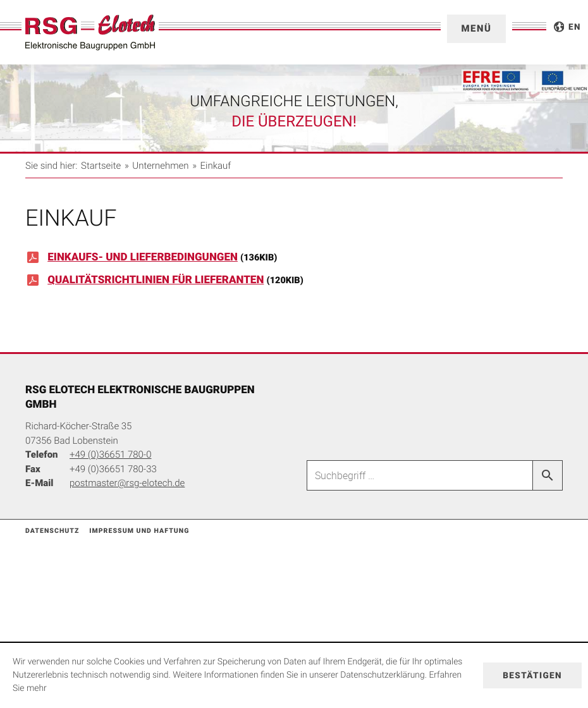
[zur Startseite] (90, 33)
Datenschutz (52, 531)
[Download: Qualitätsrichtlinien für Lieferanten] (294, 284)
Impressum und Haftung (139, 531)
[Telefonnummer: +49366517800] (110, 455)
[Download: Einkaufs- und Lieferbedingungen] (294, 261)
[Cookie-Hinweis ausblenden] (532, 675)
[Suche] (420, 475)
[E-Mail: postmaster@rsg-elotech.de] (127, 483)
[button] (476, 29)
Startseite (101, 166)
